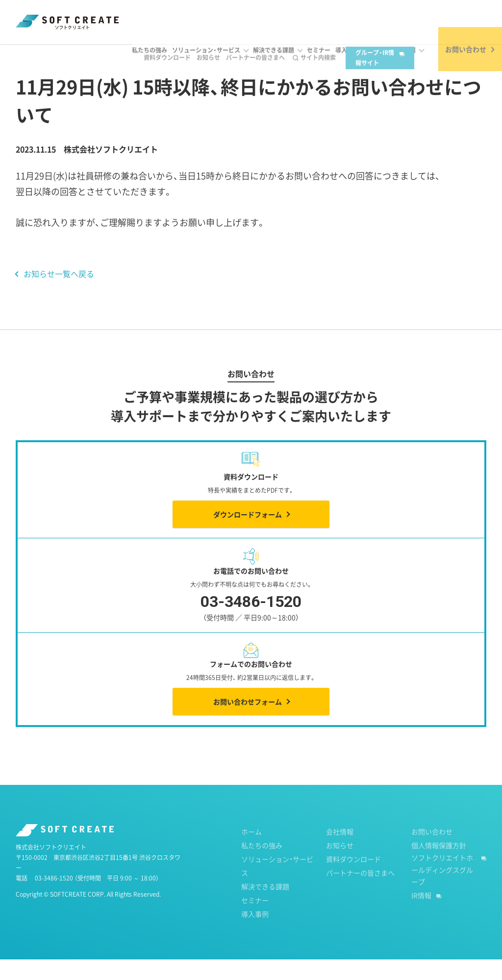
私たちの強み (262, 866)
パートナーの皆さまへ (244, 15)
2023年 (107, 54)
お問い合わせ (432, 852)
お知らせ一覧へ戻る (59, 294)
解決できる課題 (265, 907)
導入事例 (255, 934)
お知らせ (197, 15)
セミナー (255, 921)
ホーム (25, 54)
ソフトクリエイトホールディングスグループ (442, 890)
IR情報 (421, 916)
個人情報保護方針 (439, 866)
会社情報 (340, 852)
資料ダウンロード (156, 15)
